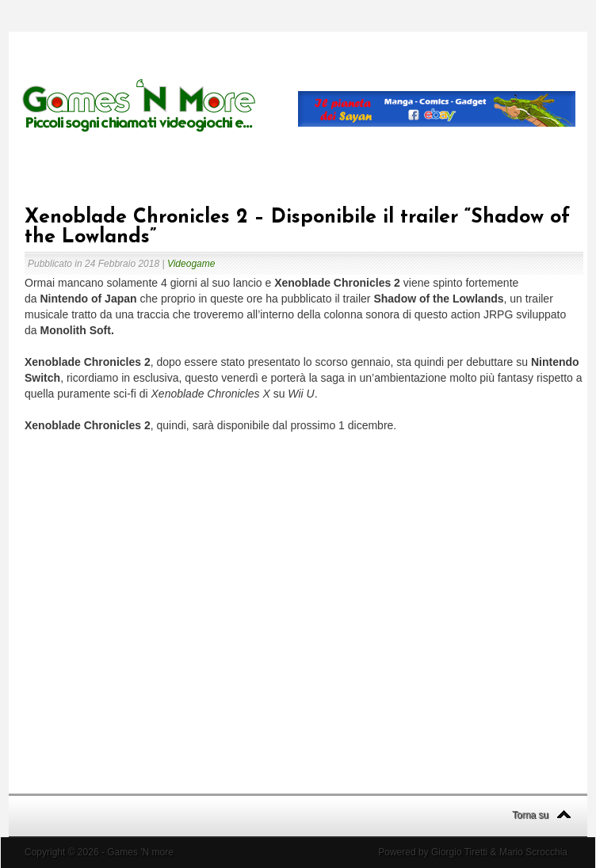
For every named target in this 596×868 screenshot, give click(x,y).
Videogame (191, 264)
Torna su (530, 815)
